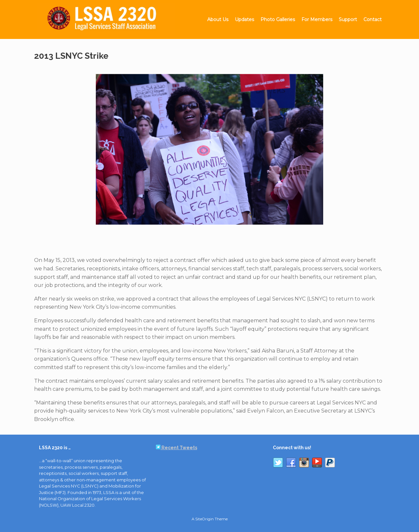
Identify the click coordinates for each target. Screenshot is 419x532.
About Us (218, 19)
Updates (244, 19)
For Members (317, 19)
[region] (209, 153)
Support (348, 19)
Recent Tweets (177, 448)
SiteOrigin (204, 519)
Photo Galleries (278, 19)
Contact (373, 19)
